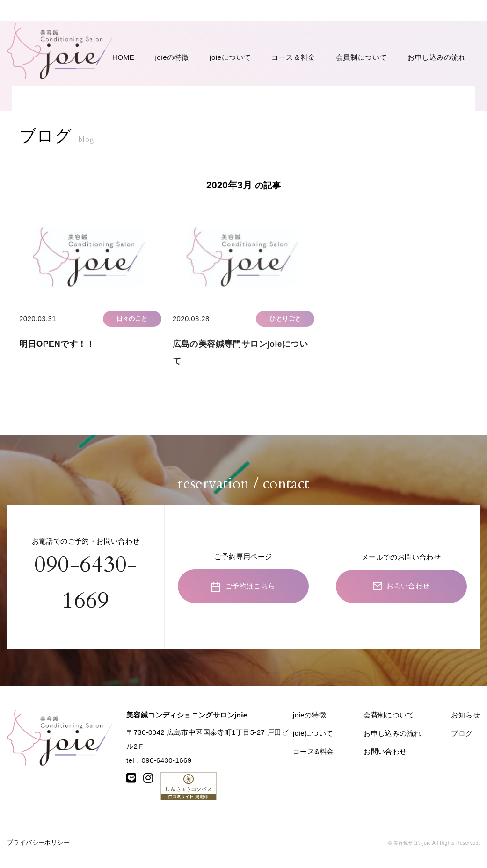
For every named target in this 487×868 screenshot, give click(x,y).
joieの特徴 (153, 29)
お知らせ (465, 721)
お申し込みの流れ (343, 29)
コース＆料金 (237, 29)
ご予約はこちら (243, 593)
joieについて (193, 29)
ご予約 (403, 29)
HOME (123, 29)
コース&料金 (313, 757)
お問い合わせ (459, 29)
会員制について (287, 29)
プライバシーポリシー (38, 849)
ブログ (462, 739)
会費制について (389, 721)
